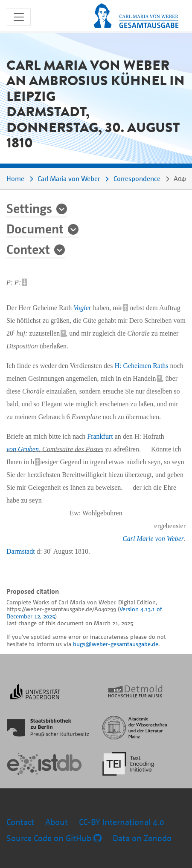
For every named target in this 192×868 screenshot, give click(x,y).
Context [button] (28, 249)
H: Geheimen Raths (141, 366)
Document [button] (35, 228)
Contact (20, 822)
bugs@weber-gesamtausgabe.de (116, 644)
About (57, 822)
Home (15, 178)
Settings (29, 208)
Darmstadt (21, 551)
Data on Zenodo (142, 838)
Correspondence (137, 178)
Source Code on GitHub (54, 838)
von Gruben (23, 449)
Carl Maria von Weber (69, 178)
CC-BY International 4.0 (122, 822)
